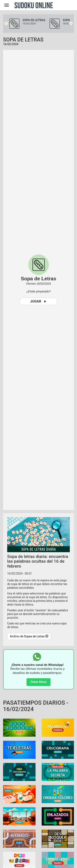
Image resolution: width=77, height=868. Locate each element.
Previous (6, 24)
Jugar (38, 301)
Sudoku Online (34, 5)
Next (71, 24)
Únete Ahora (39, 682)
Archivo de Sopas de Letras (29, 636)
